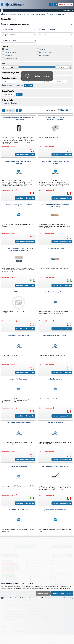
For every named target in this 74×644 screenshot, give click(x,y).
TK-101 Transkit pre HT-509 (19, 510)
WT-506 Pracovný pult (55, 423)
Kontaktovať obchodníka (25, 154)
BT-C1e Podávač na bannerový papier (55, 466)
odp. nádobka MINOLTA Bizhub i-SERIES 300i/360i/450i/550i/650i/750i (19, 249)
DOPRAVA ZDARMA (11, 58)
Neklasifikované (45, 598)
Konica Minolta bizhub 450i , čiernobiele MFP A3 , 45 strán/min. (19, 119)
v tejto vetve (8, 85)
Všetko (7, 49)
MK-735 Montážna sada (19, 466)
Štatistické (23, 598)
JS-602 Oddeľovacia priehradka (55, 510)
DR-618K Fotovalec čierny (55, 248)
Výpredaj (42, 49)
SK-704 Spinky (19, 292)
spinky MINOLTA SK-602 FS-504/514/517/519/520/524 (55, 119)
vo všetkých (19, 85)
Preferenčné (14, 598)
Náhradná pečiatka (55, 379)
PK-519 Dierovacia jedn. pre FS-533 (55, 335)
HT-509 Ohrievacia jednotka (55, 292)
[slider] (17, 67)
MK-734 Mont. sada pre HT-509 (19, 335)
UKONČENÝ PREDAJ (45, 52)
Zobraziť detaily (68, 598)
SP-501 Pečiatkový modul (19, 379)
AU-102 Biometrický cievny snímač (19, 423)
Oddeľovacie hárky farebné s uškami (19, 205)
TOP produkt (9, 55)
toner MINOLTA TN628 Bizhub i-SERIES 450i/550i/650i (55, 206)
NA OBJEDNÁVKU (45, 55)
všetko (15, 103)
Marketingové (34, 598)
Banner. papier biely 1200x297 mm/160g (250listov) (19, 162)
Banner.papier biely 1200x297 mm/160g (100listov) (55, 162)
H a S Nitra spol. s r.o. (15, 5)
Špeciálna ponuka (10, 52)
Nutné (5, 598)
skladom (7, 103)
